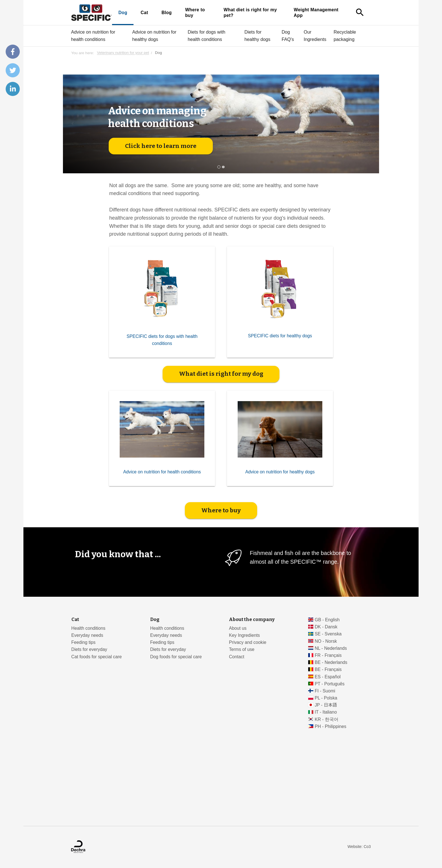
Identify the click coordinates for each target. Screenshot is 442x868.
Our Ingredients (315, 36)
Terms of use (242, 649)
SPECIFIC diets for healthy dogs (280, 336)
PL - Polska (326, 698)
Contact (237, 657)
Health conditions (88, 628)
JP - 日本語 (326, 705)
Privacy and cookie (248, 642)
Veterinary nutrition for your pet (123, 53)
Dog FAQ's (288, 36)
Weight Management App (316, 13)
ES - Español (328, 677)
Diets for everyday (89, 649)
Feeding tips (84, 642)
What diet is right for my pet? (250, 13)
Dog (123, 13)
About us (238, 628)
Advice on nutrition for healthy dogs (154, 36)
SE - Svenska (328, 634)
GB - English (327, 620)
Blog (167, 13)
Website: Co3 (359, 847)
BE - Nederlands (331, 662)
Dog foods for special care (176, 657)
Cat (144, 13)
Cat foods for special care (97, 657)
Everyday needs (87, 635)
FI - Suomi (325, 691)
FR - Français (328, 655)
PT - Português (330, 684)
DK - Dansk (326, 627)
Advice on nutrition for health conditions (93, 36)
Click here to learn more (161, 146)
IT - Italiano (326, 712)
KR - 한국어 (327, 719)
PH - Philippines (331, 726)
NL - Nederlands (331, 648)
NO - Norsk (326, 641)
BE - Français (328, 669)
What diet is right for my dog (221, 374)
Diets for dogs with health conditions (206, 36)
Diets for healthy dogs (257, 36)
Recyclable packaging (345, 36)
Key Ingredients (244, 635)
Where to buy (195, 13)
